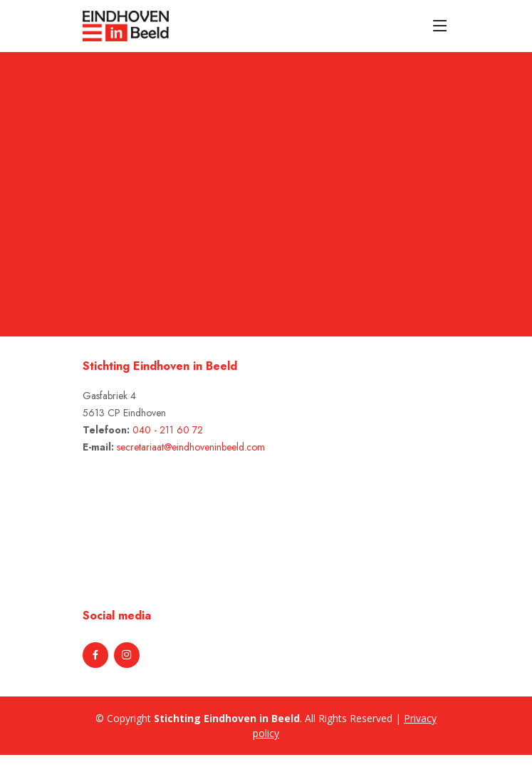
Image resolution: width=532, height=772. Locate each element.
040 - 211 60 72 (168, 430)
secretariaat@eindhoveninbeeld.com (191, 447)
